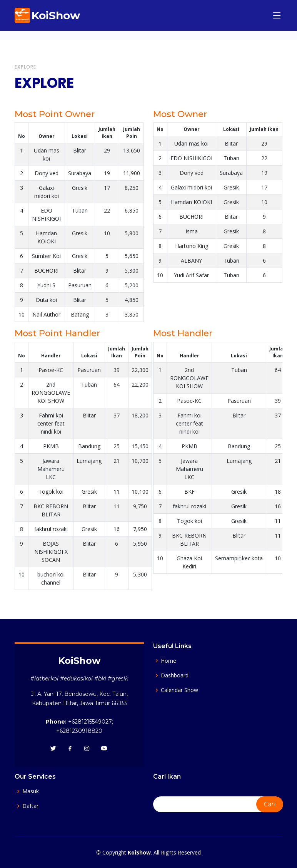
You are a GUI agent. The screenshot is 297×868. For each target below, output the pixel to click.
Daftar (30, 806)
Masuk (31, 791)
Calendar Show (179, 690)
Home (169, 661)
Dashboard (175, 675)
